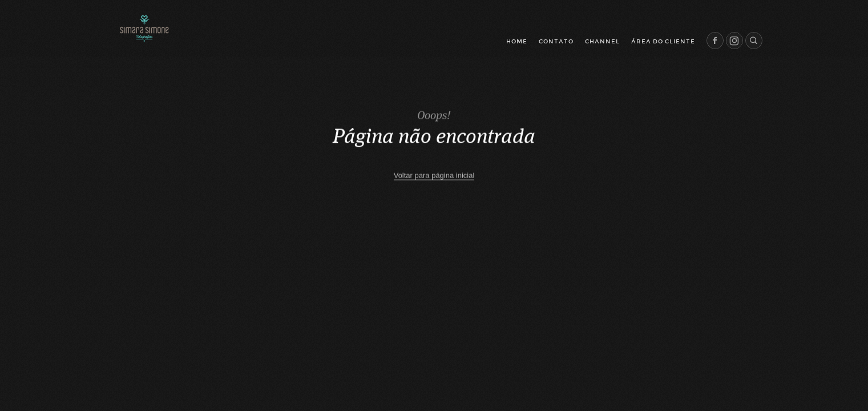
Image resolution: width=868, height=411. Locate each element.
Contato (556, 41)
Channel (602, 41)
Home (517, 41)
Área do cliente (663, 41)
